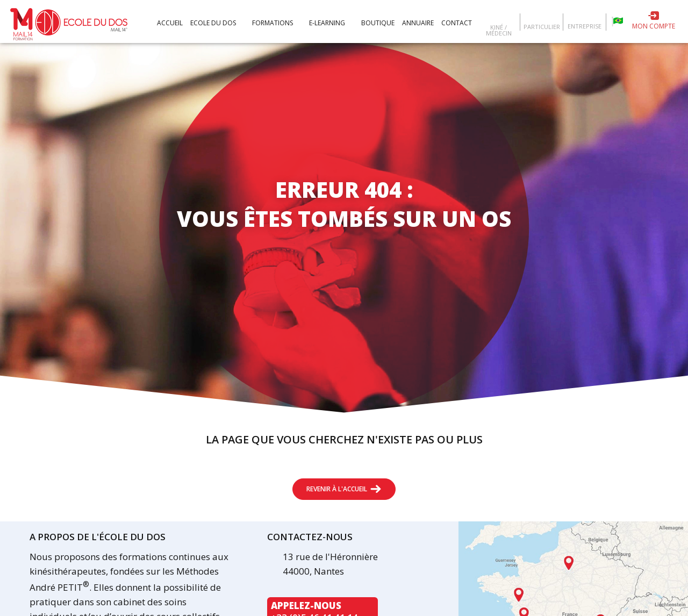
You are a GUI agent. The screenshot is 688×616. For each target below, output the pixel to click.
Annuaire (418, 23)
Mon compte (654, 26)
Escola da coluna (617, 22)
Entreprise (585, 26)
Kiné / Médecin (499, 30)
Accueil (170, 23)
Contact (457, 23)
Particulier (542, 26)
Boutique (378, 23)
